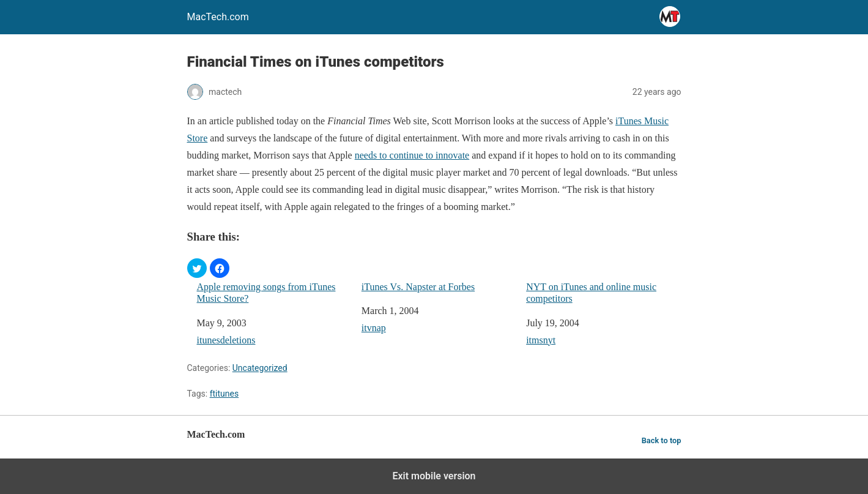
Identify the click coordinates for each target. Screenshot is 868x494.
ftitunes (224, 394)
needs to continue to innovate (412, 155)
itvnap (374, 328)
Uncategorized (260, 368)
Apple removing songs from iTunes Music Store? (266, 293)
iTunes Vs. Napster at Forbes (418, 287)
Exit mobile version (434, 476)
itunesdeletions (226, 340)
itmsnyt (541, 340)
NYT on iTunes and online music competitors (591, 293)
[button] (197, 268)
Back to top (662, 440)
